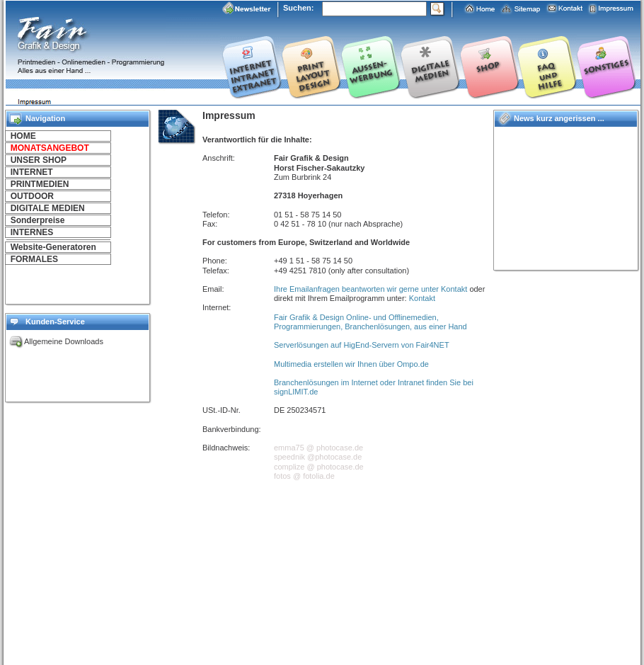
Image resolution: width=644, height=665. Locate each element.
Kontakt (422, 298)
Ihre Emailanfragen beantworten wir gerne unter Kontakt (370, 289)
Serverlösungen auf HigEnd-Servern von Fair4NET (362, 345)
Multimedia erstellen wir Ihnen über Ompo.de (351, 364)
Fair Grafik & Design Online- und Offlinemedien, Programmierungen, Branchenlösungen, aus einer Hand (370, 322)
